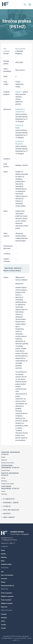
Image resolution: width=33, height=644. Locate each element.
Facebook (4, 614)
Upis (2, 572)
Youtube (3, 628)
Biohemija (4, 460)
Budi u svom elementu (7, 575)
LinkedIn (3, 625)
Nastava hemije (6, 470)
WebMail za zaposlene (7, 596)
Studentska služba (6, 564)
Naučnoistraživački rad (8, 586)
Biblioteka (4, 557)
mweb (18, 640)
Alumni (3, 550)
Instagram (4, 618)
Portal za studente (6, 600)
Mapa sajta (4, 607)
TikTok (3, 621)
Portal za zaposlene (7, 593)
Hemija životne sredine (8, 463)
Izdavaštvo (4, 579)
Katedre (3, 582)
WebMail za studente (7, 603)
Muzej (3, 561)
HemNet (3, 554)
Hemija (3, 457)
